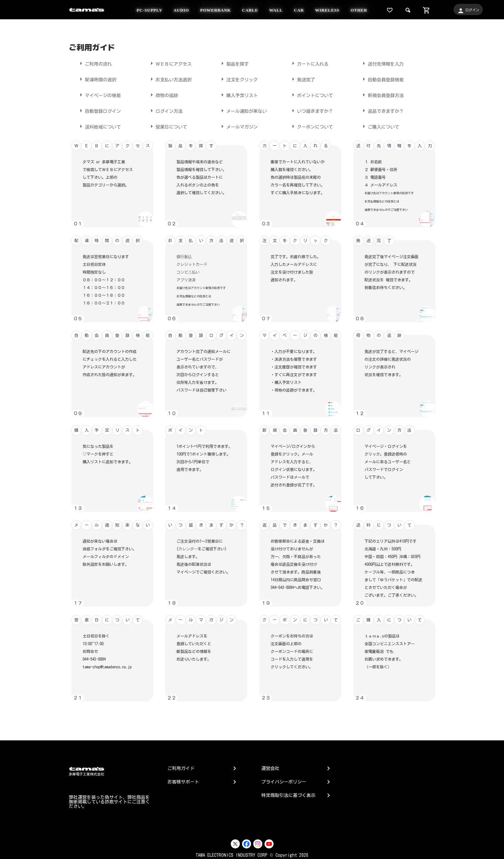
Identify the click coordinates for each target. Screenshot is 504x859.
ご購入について (380, 126)
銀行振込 (184, 257)
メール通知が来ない (243, 111)
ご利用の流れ (94, 63)
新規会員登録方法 (382, 95)
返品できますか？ (382, 111)
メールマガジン (238, 126)
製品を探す (234, 63)
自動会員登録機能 (382, 79)
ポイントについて (311, 95)
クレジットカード (192, 264)
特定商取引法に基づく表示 (288, 795)
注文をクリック (238, 79)
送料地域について (99, 126)
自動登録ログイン (99, 111)
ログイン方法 (165, 111)
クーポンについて (311, 126)
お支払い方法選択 (170, 79)
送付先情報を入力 (382, 63)
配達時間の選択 (97, 79)
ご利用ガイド (181, 768)
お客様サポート (183, 782)
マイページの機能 (99, 95)
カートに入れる (309, 63)
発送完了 (302, 79)
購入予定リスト (238, 95)
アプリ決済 (186, 280)
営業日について (167, 126)
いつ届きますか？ (311, 111)
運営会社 (270, 768)
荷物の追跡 (163, 95)
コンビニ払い (188, 272)
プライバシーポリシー (284, 782)
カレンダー (188, 549)
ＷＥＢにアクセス (170, 63)
